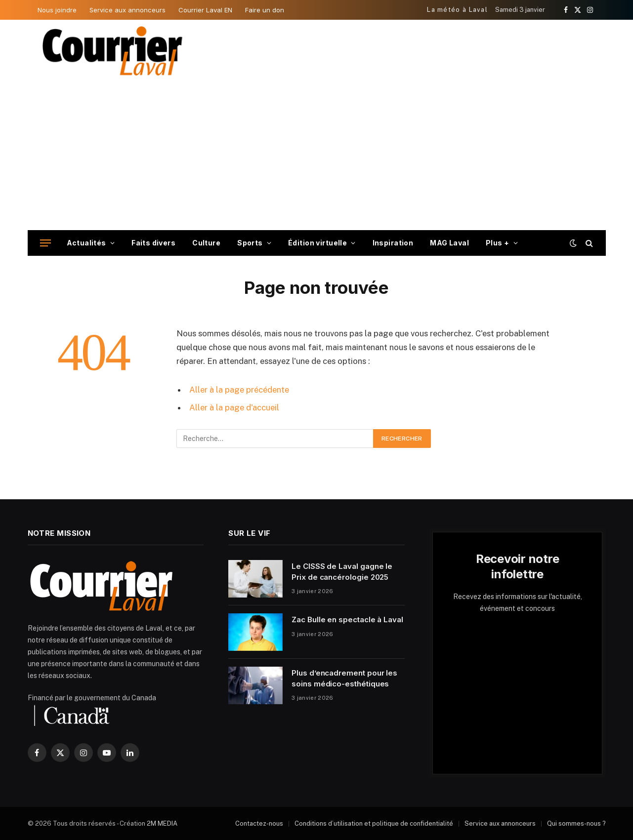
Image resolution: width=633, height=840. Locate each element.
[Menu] (45, 243)
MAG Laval (449, 243)
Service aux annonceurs (127, 10)
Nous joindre (57, 10)
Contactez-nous (259, 823)
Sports (250, 243)
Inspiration (393, 243)
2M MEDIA (162, 823)
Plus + (498, 243)
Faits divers (153, 243)
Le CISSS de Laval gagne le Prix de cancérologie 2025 (342, 571)
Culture (206, 243)
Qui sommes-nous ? (576, 823)
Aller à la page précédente (239, 390)
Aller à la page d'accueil (234, 407)
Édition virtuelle (317, 243)
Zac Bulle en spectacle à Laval (347, 620)
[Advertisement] (317, 156)
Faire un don (265, 10)
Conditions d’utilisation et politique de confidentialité (374, 823)
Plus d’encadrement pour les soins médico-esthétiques (344, 678)
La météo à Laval (457, 10)
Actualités (86, 243)
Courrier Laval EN (205, 10)
